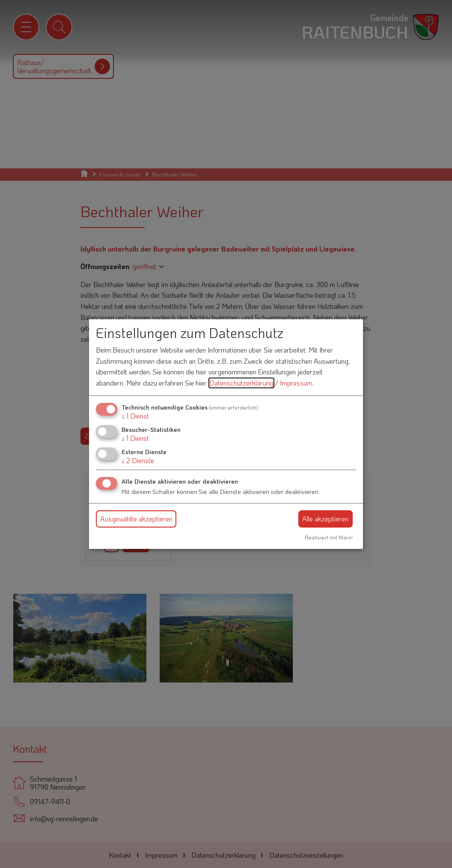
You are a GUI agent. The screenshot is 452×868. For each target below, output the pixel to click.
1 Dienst (135, 416)
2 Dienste (138, 460)
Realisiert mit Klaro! (329, 537)
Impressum (296, 383)
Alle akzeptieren (325, 519)
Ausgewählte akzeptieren (136, 519)
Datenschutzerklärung (241, 383)
